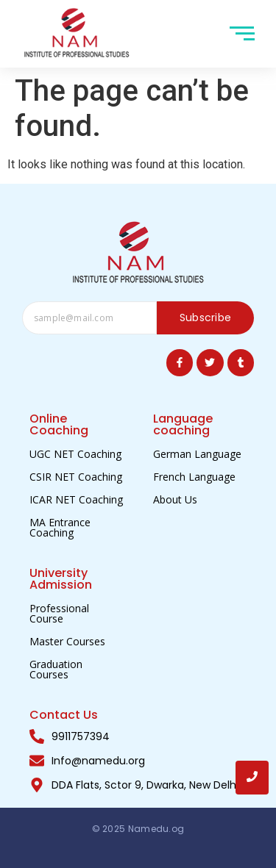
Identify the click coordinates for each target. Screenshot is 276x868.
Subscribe (206, 318)
